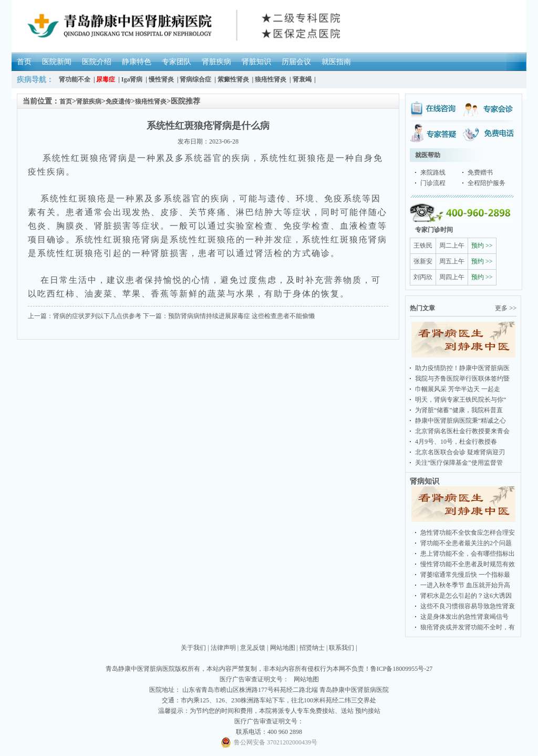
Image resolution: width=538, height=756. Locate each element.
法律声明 (223, 648)
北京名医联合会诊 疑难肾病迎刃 (460, 452)
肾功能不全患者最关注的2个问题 (466, 543)
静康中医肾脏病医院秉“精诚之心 (461, 421)
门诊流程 (433, 183)
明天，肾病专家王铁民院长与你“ (461, 400)
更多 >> (506, 308)
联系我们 (342, 648)
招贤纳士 (312, 648)
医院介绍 (97, 62)
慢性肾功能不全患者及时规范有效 (468, 564)
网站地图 (283, 648)
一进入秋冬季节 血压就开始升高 (465, 585)
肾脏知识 (256, 62)
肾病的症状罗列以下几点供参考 (97, 316)
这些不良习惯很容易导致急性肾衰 (468, 606)
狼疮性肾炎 (151, 101)
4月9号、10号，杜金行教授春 (456, 442)
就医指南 (336, 62)
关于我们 (193, 648)
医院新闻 (57, 62)
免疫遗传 (118, 101)
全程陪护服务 (487, 183)
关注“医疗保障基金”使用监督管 (459, 463)
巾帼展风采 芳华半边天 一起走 (458, 389)
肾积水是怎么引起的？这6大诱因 (466, 596)
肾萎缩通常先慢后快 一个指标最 (465, 575)
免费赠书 (480, 172)
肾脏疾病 (216, 62)
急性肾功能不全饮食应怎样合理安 (468, 533)
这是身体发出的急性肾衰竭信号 (464, 617)
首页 (24, 62)
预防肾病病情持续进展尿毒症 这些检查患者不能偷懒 (241, 316)
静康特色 (137, 62)
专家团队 (177, 62)
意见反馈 (253, 648)
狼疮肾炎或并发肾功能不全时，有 (468, 627)
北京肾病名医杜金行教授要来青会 (462, 431)
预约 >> (482, 246)
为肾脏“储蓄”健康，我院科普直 (459, 410)
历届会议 (296, 62)
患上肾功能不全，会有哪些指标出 (468, 554)
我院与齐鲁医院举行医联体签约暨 (462, 379)
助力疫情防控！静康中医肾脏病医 (462, 368)
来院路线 (433, 172)
